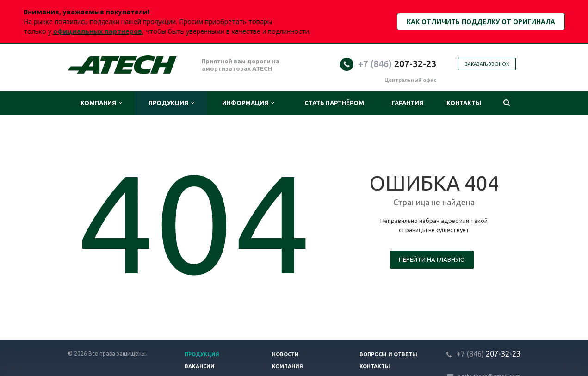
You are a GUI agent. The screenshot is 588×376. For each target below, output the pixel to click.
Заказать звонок (487, 64)
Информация (248, 103)
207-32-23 (397, 64)
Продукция (171, 103)
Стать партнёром (334, 103)
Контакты (464, 103)
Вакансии (200, 366)
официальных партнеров (98, 31)
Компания (101, 103)
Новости (285, 354)
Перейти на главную (432, 259)
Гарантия (407, 103)
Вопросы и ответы (388, 354)
